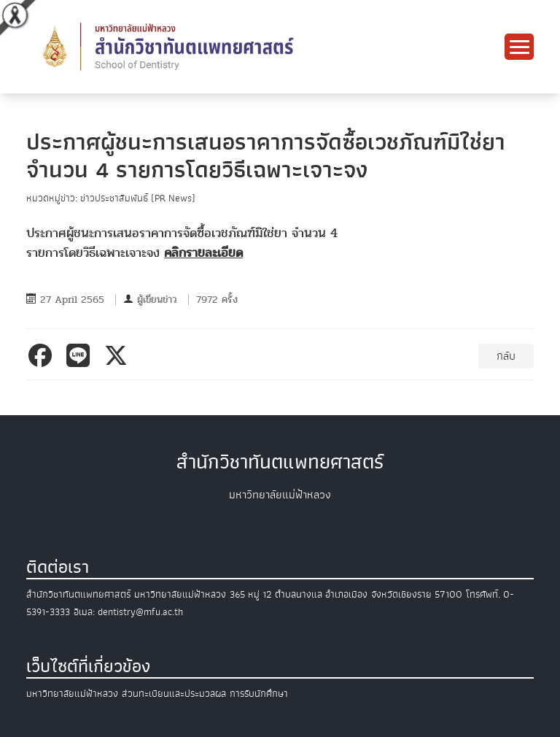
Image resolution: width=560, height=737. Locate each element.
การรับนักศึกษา (259, 694)
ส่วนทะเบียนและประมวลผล (174, 694)
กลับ (506, 356)
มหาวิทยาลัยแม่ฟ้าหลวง (72, 694)
